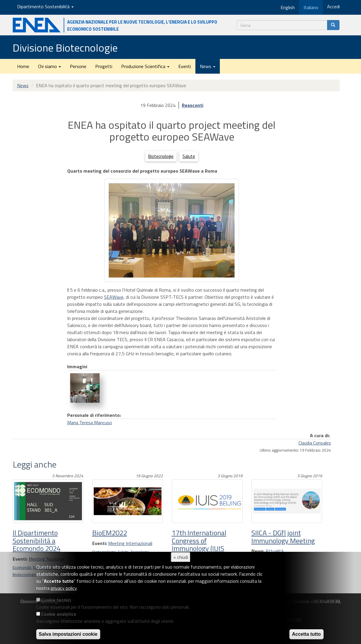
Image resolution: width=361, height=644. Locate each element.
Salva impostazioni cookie (68, 634)
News (208, 66)
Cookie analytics (59, 614)
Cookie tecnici (56, 600)
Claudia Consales (315, 443)
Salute (189, 156)
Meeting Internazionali (130, 543)
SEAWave (114, 297)
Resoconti (193, 105)
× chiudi (181, 557)
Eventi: (100, 543)
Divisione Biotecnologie (65, 48)
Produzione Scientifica (145, 66)
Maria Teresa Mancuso (90, 422)
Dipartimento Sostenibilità (45, 6)
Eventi (185, 66)
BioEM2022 (110, 533)
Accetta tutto (306, 634)
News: (258, 551)
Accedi (333, 6)
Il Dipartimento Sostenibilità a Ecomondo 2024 (37, 540)
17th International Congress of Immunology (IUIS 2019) (199, 544)
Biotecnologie (161, 156)
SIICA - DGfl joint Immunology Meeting (283, 536)
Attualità (275, 551)
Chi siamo (50, 66)
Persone (78, 66)
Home (23, 66)
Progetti (104, 66)
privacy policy (64, 588)
